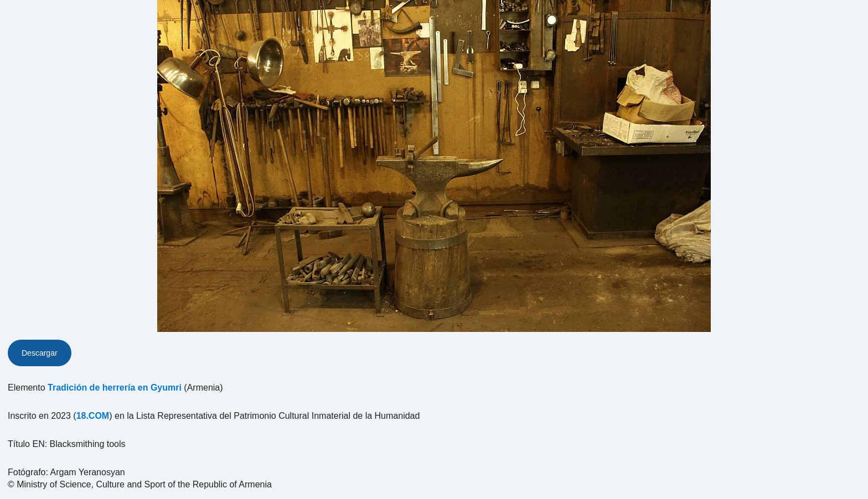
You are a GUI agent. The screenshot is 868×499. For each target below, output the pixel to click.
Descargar (40, 353)
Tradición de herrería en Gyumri (115, 388)
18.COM (93, 416)
